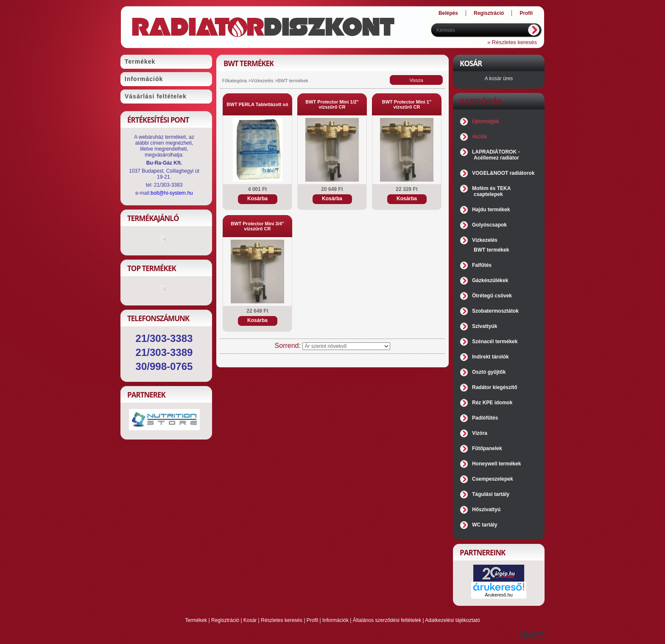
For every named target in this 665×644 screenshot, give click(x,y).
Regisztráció (225, 620)
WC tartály (485, 525)
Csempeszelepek (493, 479)
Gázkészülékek (490, 280)
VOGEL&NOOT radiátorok (503, 173)
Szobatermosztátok (495, 311)
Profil (312, 620)
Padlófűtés (485, 418)
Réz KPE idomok (492, 403)
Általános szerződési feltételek (387, 620)
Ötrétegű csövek (492, 296)
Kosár (250, 620)
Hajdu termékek (491, 210)
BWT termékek (491, 250)
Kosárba (257, 199)
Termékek (196, 620)
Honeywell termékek (496, 464)
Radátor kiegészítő (495, 387)
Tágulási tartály (491, 494)
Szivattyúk (485, 326)
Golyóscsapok (489, 225)
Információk (335, 620)
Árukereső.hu (499, 595)
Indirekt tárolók (490, 357)
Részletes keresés (282, 620)
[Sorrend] (346, 346)
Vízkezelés (262, 81)
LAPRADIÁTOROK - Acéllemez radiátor (496, 155)
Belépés (448, 13)
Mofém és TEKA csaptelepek (491, 191)
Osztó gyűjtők (489, 372)
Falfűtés (482, 265)
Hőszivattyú (486, 510)
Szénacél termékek (495, 342)
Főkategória (235, 81)
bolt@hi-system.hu (172, 193)
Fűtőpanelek (487, 448)
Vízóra (480, 433)
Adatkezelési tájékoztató (452, 620)
